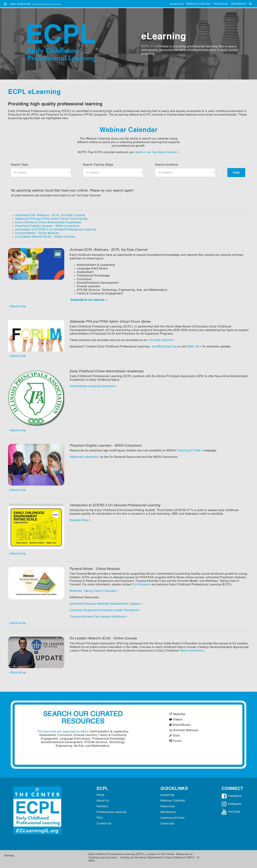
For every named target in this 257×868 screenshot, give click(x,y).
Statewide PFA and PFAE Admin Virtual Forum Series (51, 219)
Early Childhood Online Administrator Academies (48, 223)
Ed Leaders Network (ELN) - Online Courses (45, 237)
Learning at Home (172, 818)
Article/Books (180, 725)
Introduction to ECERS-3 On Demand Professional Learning (56, 230)
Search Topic (20, 165)
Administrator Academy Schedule (93, 386)
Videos (176, 720)
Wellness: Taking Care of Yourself (94, 591)
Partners (102, 807)
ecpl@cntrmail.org (164, 347)
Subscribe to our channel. (89, 300)
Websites (177, 714)
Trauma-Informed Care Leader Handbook (99, 617)
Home (101, 795)
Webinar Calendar (198, 4)
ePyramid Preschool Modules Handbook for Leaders (106, 604)
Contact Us (104, 824)
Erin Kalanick (142, 585)
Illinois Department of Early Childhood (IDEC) (168, 858)
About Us (103, 801)
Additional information (84, 457)
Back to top (17, 306)
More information (193, 651)
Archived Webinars (184, 730)
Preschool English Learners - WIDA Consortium (47, 226)
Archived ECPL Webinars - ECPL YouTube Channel (50, 215)
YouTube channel (162, 340)
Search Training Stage (98, 165)
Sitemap (9, 856)
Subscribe (169, 824)
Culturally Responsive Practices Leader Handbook (105, 610)
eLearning (177, 4)
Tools (175, 736)
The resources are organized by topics (63, 732)
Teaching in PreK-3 (190, 451)
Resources (221, 4)
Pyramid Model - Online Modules (37, 233)
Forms (175, 741)
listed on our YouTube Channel (156, 152)
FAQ (100, 818)
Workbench (239, 4)
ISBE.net (194, 347)
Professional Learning (111, 812)
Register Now (80, 520)
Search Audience (167, 165)
